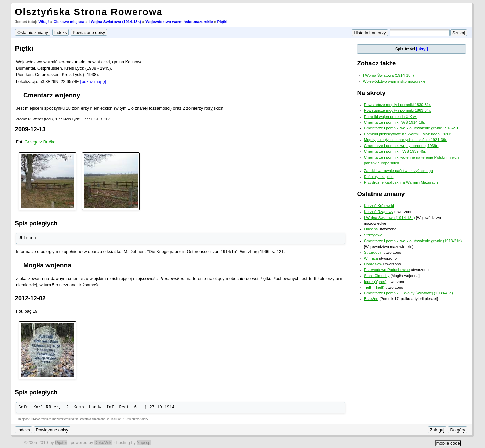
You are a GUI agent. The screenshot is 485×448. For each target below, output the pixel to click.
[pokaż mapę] (93, 81)
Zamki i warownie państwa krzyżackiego (399, 171)
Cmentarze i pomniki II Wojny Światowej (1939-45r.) (409, 293)
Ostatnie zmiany (381, 194)
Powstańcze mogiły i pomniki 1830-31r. (398, 105)
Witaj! (44, 22)
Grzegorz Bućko (40, 142)
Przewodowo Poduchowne (387, 270)
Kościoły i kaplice (379, 177)
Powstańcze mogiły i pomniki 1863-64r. (398, 110)
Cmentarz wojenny (52, 95)
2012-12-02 (30, 298)
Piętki (222, 22)
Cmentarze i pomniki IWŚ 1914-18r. (395, 122)
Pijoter (61, 442)
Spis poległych (36, 223)
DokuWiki (103, 442)
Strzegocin (373, 252)
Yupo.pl (144, 442)
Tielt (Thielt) (374, 287)
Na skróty (371, 93)
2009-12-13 (30, 129)
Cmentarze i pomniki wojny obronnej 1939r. (401, 146)
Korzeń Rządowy (379, 212)
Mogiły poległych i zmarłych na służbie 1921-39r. (406, 140)
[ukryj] (422, 49)
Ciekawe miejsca (69, 22)
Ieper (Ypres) (375, 282)
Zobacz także (376, 63)
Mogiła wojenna (47, 265)
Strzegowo (373, 235)
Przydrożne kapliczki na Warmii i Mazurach (401, 182)
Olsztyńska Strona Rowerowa (89, 12)
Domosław (373, 264)
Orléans (371, 229)
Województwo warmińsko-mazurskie (179, 22)
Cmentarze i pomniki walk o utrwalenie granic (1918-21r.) (413, 241)
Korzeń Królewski (379, 206)
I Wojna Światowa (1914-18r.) (115, 22)
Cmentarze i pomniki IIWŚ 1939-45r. (395, 151)
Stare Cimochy (377, 276)
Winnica (371, 258)
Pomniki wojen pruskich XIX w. (390, 117)
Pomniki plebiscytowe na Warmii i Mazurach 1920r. (408, 134)
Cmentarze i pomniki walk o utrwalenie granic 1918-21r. (412, 128)
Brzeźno (371, 299)
